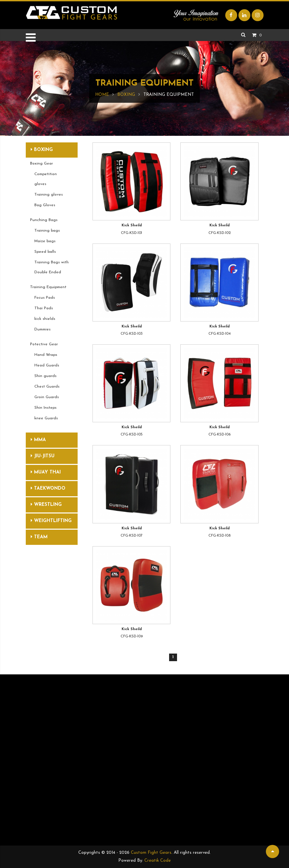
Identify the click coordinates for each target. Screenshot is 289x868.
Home (102, 95)
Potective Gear (44, 344)
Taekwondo (48, 488)
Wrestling (46, 505)
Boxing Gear (41, 164)
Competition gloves (46, 179)
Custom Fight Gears (151, 853)
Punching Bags (44, 220)
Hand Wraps (46, 355)
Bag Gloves (45, 205)
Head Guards (47, 365)
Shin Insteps (45, 408)
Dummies (42, 329)
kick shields (45, 319)
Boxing (126, 95)
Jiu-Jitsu (43, 456)
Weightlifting (51, 521)
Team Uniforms (43, 540)
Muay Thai (46, 472)
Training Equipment (48, 287)
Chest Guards (47, 387)
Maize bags (45, 241)
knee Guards (46, 418)
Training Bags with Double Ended (52, 267)
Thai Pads (44, 308)
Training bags (47, 231)
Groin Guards (47, 397)
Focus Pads (45, 298)
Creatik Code (158, 861)
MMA (38, 440)
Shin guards (45, 376)
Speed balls (45, 252)
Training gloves (49, 195)
